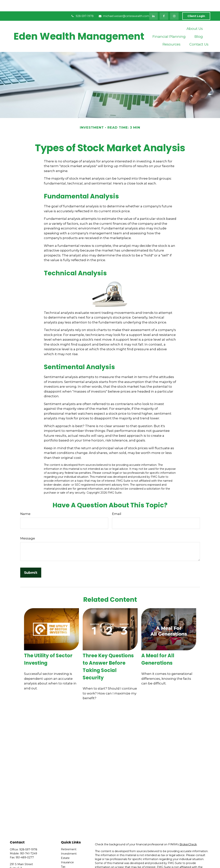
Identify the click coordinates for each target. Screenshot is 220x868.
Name (25, 502)
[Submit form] (31, 561)
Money (66, 860)
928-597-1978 (82, 5)
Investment (69, 842)
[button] (195, 17)
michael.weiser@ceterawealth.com (124, 5)
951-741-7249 (29, 842)
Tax (63, 855)
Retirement (69, 838)
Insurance (67, 851)
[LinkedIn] (154, 5)
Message (28, 527)
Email (117, 502)
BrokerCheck (188, 833)
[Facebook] (164, 5)
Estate (65, 847)
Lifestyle (66, 864)
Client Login (196, 5)
